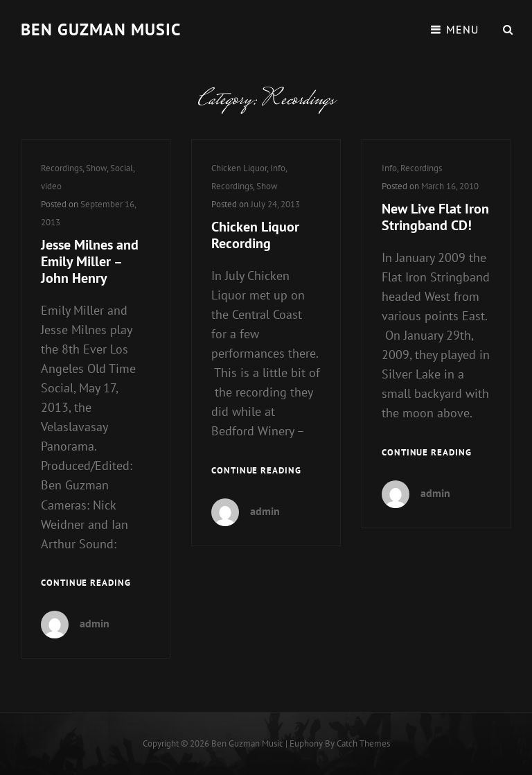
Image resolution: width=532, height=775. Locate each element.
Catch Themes (363, 743)
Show (96, 168)
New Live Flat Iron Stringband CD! (435, 217)
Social (122, 168)
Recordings (62, 168)
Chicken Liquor (239, 168)
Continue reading (86, 583)
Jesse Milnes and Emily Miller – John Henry (90, 261)
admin (95, 623)
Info (278, 168)
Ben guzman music (101, 29)
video (51, 186)
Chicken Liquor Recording (255, 235)
